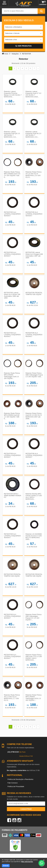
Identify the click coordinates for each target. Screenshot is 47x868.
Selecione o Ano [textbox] (11, 40)
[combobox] (23, 27)
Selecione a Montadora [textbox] (14, 27)
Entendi (6, 866)
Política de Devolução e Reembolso (20, 779)
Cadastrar (26, 809)
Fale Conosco (13, 783)
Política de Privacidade (16, 786)
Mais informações (27, 862)
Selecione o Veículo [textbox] (12, 33)
